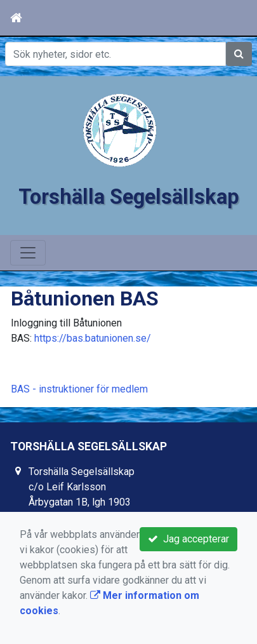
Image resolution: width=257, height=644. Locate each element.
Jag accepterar (188, 539)
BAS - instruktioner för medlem (79, 389)
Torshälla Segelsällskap (129, 197)
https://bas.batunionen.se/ (93, 338)
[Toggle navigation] (28, 253)
